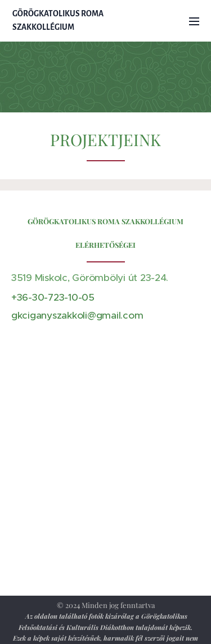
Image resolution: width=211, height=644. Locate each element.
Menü (194, 21)
